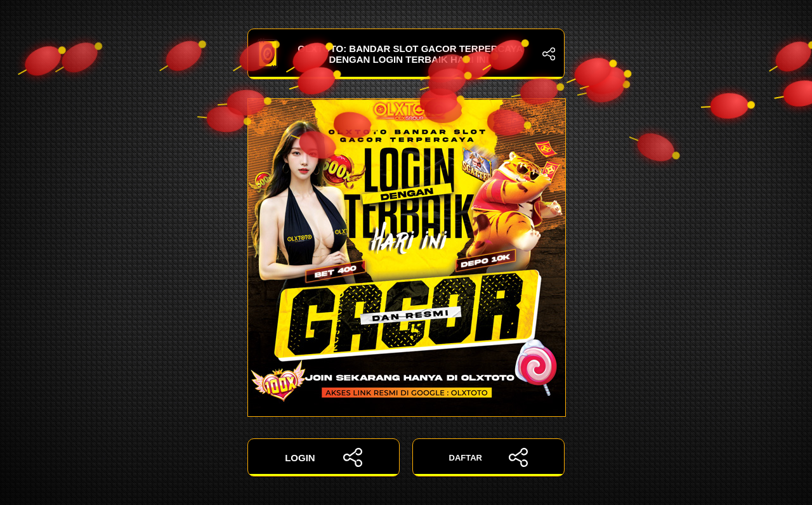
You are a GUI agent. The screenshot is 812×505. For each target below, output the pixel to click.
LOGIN (324, 457)
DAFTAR (489, 457)
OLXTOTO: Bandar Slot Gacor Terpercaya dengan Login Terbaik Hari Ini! (406, 54)
